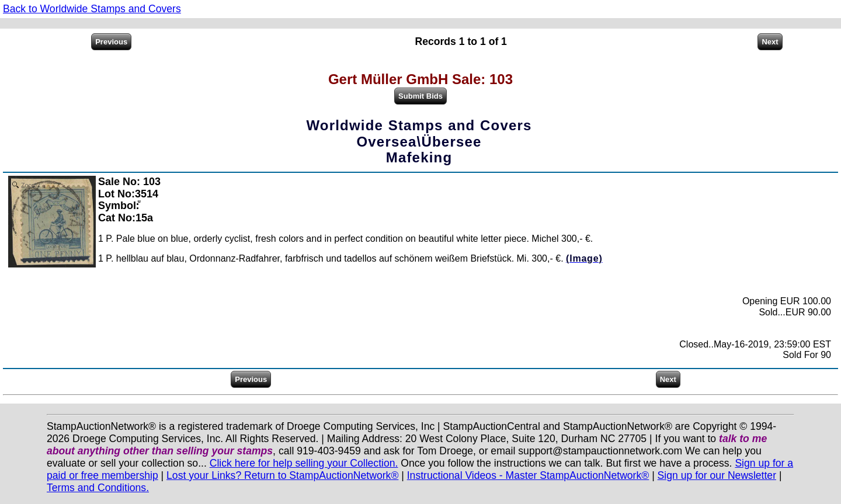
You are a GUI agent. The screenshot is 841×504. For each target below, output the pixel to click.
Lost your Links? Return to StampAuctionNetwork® (282, 475)
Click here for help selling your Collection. (304, 463)
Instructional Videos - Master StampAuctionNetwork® (528, 475)
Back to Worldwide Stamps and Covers (92, 9)
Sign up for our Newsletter (717, 475)
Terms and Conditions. (98, 488)
